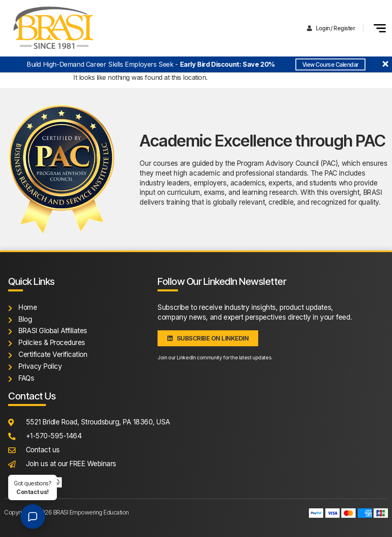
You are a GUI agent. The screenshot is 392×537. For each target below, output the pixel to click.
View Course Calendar (330, 64)
